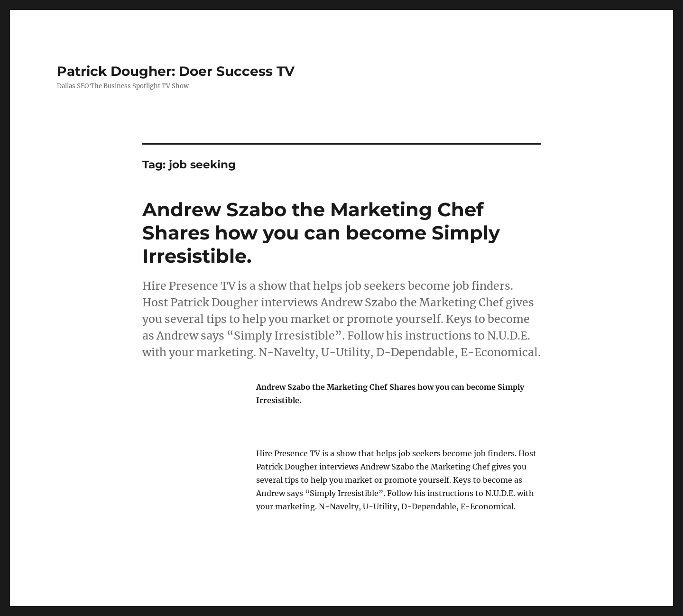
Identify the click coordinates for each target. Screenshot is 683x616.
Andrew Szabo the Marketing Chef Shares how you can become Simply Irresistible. (321, 233)
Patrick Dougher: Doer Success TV (176, 71)
